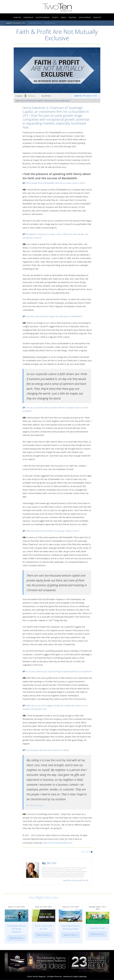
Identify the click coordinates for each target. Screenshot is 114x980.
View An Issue (50, 23)
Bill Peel (48, 96)
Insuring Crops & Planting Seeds (70, 927)
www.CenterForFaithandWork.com (58, 843)
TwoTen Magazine (39, 977)
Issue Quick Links (35, 23)
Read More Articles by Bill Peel (75, 880)
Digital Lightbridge (80, 977)
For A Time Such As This (43, 927)
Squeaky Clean (98, 928)
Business (32, 96)
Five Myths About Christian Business (16, 929)
